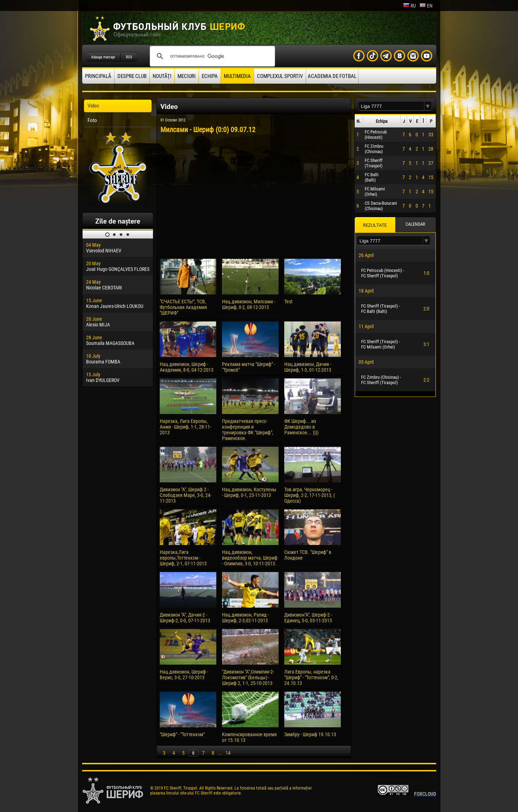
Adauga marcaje (103, 57)
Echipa (210, 76)
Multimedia (237, 76)
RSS (129, 57)
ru (409, 6)
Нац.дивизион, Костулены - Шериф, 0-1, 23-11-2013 (249, 492)
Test (288, 302)
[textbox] (391, 106)
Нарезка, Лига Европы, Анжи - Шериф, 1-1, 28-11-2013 (185, 427)
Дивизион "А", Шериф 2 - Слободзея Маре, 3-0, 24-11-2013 (186, 495)
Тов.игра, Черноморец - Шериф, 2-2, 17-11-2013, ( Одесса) (310, 495)
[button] (428, 106)
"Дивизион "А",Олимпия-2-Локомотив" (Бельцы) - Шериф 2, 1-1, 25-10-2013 (248, 677)
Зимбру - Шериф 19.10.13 (310, 734)
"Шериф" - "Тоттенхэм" (182, 734)
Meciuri (187, 76)
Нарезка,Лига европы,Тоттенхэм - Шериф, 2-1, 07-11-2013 (183, 558)
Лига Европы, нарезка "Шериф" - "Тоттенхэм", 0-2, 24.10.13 (311, 677)
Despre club (132, 76)
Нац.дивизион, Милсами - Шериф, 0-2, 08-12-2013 (249, 304)
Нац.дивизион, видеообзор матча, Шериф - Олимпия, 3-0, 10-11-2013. (250, 558)
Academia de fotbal (332, 76)
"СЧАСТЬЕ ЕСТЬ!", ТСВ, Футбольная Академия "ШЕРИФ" (183, 307)
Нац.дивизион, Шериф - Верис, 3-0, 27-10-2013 (184, 675)
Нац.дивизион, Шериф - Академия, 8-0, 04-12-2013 (187, 367)
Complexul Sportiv (280, 76)
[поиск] (211, 56)
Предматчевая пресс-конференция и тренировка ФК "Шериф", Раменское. (248, 430)
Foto (92, 120)
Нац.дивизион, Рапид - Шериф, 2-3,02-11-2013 (245, 618)
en (426, 6)
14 (228, 753)
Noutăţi (162, 76)
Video (93, 106)
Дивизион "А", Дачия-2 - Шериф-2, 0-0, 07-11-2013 (185, 618)
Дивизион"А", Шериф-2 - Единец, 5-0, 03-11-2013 (308, 618)
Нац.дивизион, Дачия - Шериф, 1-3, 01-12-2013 (308, 367)
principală (98, 76)
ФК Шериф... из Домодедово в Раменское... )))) (301, 427)
